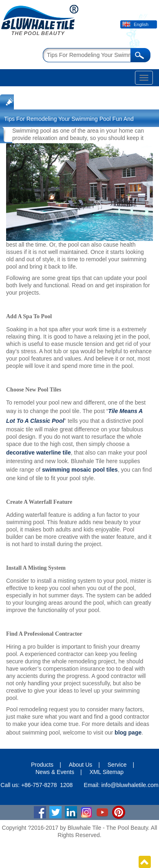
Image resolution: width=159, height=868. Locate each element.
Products (42, 765)
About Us (81, 765)
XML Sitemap (106, 772)
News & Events (55, 772)
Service (117, 765)
